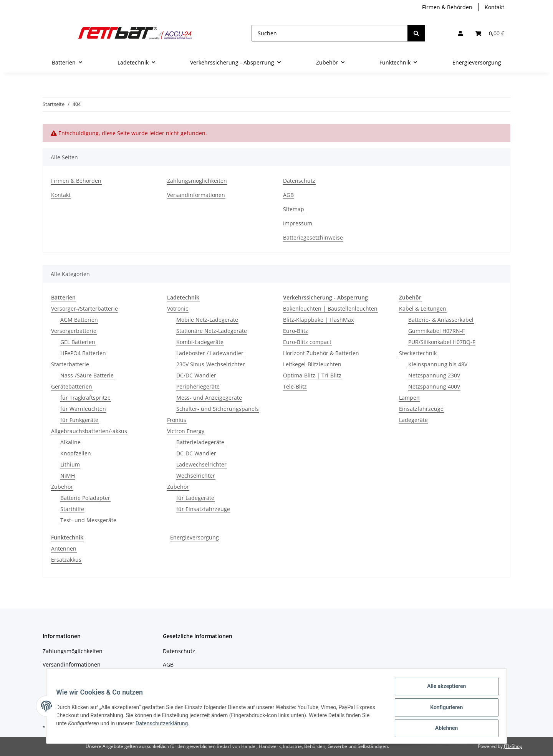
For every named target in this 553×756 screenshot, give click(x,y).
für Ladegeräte (195, 498)
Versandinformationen (196, 195)
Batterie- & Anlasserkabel (441, 320)
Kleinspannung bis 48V (438, 364)
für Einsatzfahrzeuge (203, 509)
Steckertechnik (418, 353)
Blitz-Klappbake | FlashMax (318, 320)
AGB (288, 195)
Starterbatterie (70, 364)
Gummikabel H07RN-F (436, 331)
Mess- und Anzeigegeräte (209, 398)
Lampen (409, 398)
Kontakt (494, 7)
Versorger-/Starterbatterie (84, 309)
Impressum (298, 223)
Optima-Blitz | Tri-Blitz (312, 375)
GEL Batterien (78, 342)
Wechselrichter (196, 476)
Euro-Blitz (296, 331)
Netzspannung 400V (434, 386)
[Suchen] (330, 33)
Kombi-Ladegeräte (200, 342)
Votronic (178, 309)
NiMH (68, 476)
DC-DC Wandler (196, 453)
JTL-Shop (513, 746)
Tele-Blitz (295, 386)
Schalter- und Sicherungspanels (218, 409)
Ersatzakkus (66, 560)
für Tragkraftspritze (85, 398)
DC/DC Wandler (196, 375)
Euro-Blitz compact (307, 342)
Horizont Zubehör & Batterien (321, 353)
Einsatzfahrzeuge (421, 409)
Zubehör (62, 487)
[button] (460, 33)
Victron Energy (186, 431)
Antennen (64, 548)
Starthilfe (72, 509)
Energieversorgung (195, 537)
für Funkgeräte (79, 420)
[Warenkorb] (490, 33)
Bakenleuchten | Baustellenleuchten (330, 309)
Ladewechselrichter (201, 464)
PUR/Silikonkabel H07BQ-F (442, 342)
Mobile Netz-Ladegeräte (207, 320)
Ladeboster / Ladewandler (210, 353)
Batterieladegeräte (200, 442)
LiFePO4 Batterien (83, 353)
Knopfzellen (76, 453)
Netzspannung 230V (434, 375)
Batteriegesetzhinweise (313, 237)
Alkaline (70, 442)
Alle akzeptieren (444, 689)
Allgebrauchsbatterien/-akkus (89, 431)
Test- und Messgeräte (88, 520)
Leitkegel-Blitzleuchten (312, 364)
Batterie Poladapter (85, 498)
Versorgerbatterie (74, 331)
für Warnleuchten (83, 409)
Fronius (177, 420)
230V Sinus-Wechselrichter (211, 364)
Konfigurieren (444, 709)
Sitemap (294, 209)
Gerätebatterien (72, 386)
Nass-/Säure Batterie (87, 375)
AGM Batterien (79, 320)
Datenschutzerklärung (164, 725)
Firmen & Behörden (447, 7)
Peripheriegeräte (198, 386)
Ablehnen (444, 729)
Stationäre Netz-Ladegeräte (212, 331)
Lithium (70, 464)
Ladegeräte (413, 420)
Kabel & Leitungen (423, 309)
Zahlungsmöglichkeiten (197, 181)
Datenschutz (299, 181)
